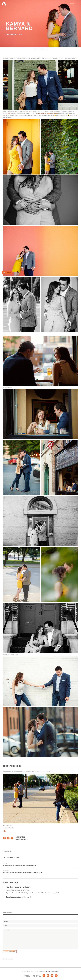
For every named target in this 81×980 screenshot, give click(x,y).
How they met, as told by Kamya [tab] (18, 887)
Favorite (8, 273)
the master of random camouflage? (49, 113)
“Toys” (9, 113)
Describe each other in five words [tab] (19, 897)
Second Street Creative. (50, 971)
